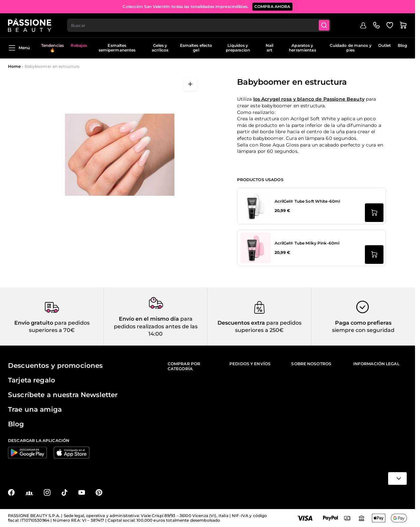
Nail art (269, 48)
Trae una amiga (35, 409)
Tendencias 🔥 (52, 48)
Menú (19, 48)
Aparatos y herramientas (302, 48)
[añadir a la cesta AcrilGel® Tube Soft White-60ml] (374, 213)
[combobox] (199, 25)
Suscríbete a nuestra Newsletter (63, 395)
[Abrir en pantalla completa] (190, 84)
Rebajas (79, 45)
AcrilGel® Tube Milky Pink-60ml (307, 243)
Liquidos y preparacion (238, 48)
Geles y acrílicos (160, 48)
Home (14, 66)
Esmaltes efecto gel (196, 48)
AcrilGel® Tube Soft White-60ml (307, 201)
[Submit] (324, 25)
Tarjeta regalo (32, 380)
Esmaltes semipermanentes (117, 48)
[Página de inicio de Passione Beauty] (30, 25)
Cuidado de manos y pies (351, 48)
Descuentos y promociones (55, 366)
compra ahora (272, 6)
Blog (402, 45)
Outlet (385, 45)
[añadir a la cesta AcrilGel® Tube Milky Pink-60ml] (374, 255)
